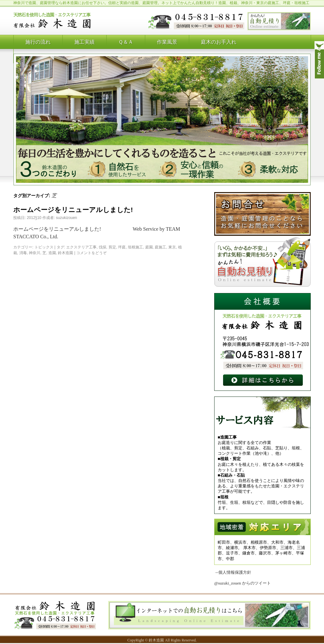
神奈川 (34, 253)
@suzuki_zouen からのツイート (243, 583)
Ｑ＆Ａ (126, 42)
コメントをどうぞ (91, 253)
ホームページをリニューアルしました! (73, 210)
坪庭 (122, 247)
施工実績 (84, 42)
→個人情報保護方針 (233, 572)
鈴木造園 (65, 253)
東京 (172, 247)
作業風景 (167, 42)
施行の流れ (38, 42)
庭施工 (160, 247)
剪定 (112, 247)
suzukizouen (67, 218)
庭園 (149, 247)
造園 (52, 253)
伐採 (103, 247)
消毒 (23, 253)
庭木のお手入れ (219, 42)
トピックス (44, 247)
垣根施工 (135, 247)
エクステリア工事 (81, 247)
